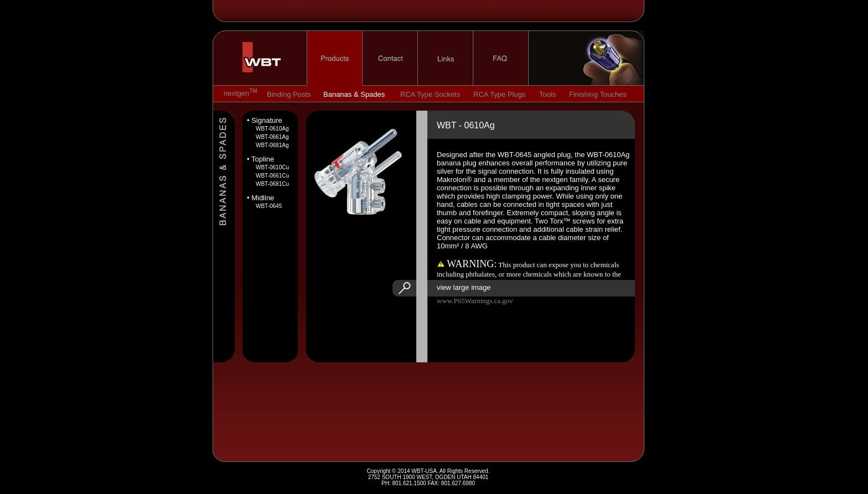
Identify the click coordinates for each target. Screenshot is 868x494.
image (358, 173)
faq (501, 58)
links (446, 58)
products (335, 58)
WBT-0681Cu (272, 184)
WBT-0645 (269, 206)
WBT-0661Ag (272, 137)
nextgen (581, 58)
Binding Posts (289, 94)
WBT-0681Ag (272, 145)
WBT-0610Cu (272, 167)
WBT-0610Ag (272, 129)
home (265, 58)
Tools (547, 94)
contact (390, 58)
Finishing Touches (598, 94)
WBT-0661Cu (272, 176)
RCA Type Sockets (430, 94)
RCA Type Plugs (499, 94)
